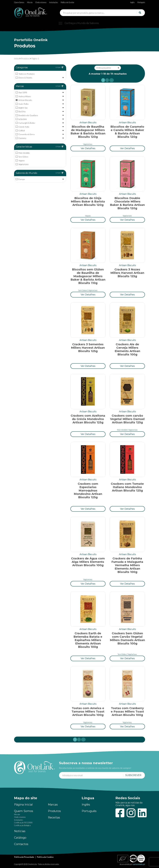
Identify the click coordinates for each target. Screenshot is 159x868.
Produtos (25, 59)
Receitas (54, 817)
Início (17, 59)
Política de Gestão (67, 2)
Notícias (20, 831)
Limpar (60, 67)
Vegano (88, 216)
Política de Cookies (45, 857)
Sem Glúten (83, 290)
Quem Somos (19, 2)
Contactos (21, 844)
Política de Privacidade (24, 857)
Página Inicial (23, 805)
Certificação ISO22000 (23, 823)
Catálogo (20, 838)
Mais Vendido (122, 430)
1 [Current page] (104, 80)
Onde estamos (41, 2)
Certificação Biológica (22, 825)
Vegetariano (88, 144)
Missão (30, 2)
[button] (88, 148)
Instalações (54, 2)
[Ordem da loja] (108, 68)
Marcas (53, 805)
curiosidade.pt (139, 864)
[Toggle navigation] (80, 23)
